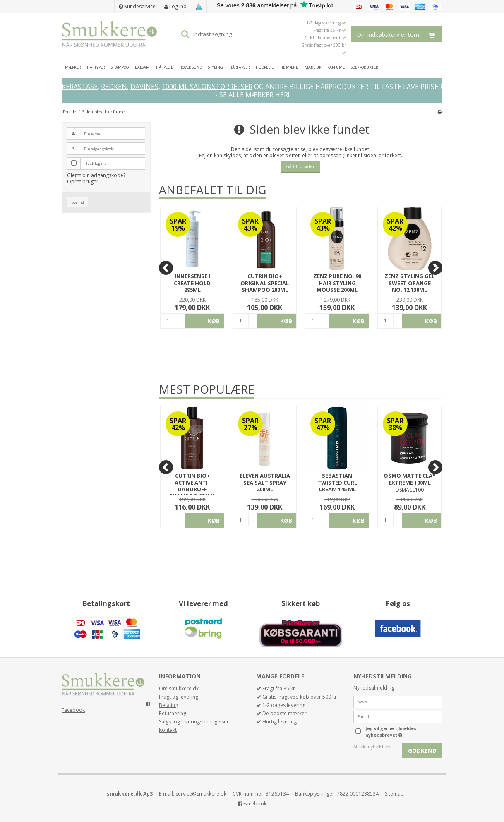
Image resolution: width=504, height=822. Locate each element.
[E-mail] (398, 716)
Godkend (422, 751)
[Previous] (166, 268)
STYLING (216, 67)
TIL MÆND (289, 67)
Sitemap (394, 794)
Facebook (73, 710)
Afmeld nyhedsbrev (372, 747)
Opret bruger (83, 181)
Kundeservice (140, 6)
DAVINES (144, 87)
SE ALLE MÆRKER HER (254, 95)
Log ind (178, 6)
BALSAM (142, 67)
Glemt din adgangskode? (96, 175)
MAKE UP (313, 67)
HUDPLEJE (265, 67)
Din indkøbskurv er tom (400, 34)
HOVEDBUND (191, 67)
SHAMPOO (120, 67)
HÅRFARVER (239, 67)
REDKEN (114, 87)
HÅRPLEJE (164, 67)
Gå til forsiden (301, 166)
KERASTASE (80, 87)
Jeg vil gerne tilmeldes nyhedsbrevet (403, 732)
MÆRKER (73, 67)
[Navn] (398, 701)
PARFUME (336, 67)
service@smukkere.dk (201, 794)
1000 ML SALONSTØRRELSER (207, 87)
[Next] (435, 268)
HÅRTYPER (96, 67)
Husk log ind (96, 163)
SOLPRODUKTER (364, 67)
